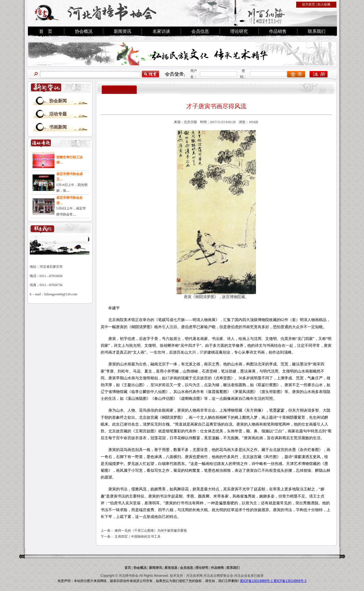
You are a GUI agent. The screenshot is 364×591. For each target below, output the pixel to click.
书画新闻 (58, 127)
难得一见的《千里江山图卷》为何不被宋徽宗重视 (151, 531)
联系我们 (317, 31)
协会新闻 (58, 101)
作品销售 (278, 31)
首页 (128, 568)
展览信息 (171, 568)
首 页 (46, 31)
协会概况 (84, 31)
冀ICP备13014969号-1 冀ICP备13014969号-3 (273, 581)
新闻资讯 (123, 31)
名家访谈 (161, 31)
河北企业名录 (244, 576)
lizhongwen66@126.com (61, 294)
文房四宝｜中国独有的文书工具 (138, 537)
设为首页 (308, 4)
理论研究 (239, 31)
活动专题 (58, 114)
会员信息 (200, 31)
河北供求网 (194, 576)
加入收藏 (324, 4)
